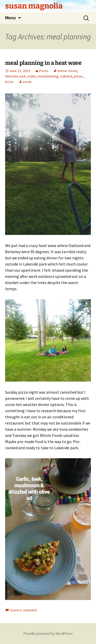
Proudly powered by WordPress (48, 633)
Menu (10, 18)
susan (27, 82)
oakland (66, 76)
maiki (32, 76)
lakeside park (15, 76)
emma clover (67, 71)
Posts (44, 71)
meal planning (48, 76)
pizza (9, 82)
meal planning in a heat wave (43, 63)
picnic (78, 76)
